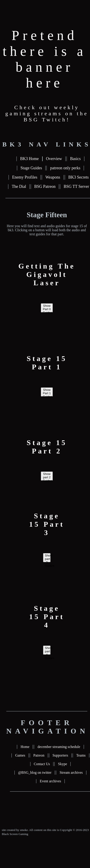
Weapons (53, 177)
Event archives (50, 781)
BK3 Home (29, 159)
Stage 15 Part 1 (47, 363)
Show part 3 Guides (48, 558)
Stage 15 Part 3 (47, 524)
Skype (62, 764)
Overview (54, 159)
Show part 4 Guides (48, 650)
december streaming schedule (59, 747)
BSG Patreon (45, 186)
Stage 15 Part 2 (47, 447)
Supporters (60, 755)
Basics (75, 159)
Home (25, 747)
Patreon (39, 755)
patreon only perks (65, 168)
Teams (81, 755)
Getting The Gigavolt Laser (47, 274)
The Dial (19, 186)
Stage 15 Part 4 (47, 617)
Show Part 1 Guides (47, 392)
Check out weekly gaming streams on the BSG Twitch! (47, 113)
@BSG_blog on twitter (35, 772)
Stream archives (71, 772)
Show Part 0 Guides (47, 308)
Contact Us (42, 764)
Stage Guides (31, 168)
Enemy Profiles (25, 177)
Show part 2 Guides (47, 476)
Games (20, 755)
